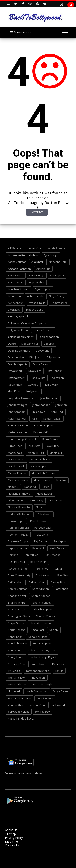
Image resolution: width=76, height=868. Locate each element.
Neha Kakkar (45, 494)
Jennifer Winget (17, 405)
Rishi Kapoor (44, 575)
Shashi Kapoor (43, 609)
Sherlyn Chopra (45, 616)
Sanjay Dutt (58, 582)
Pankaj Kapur (16, 521)
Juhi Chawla (38, 412)
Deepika (49, 344)
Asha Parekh (35, 296)
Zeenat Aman (38, 705)
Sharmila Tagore (18, 609)
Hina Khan (14, 391)
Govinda (33, 385)
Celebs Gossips (43, 330)
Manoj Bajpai (38, 466)
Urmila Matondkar (37, 691)
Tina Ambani (38, 678)
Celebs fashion (49, 337)
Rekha (58, 569)
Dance (12, 344)
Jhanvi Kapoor (41, 405)
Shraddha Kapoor (41, 623)
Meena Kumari (17, 473)
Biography (14, 310)
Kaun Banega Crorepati (22, 439)
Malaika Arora (17, 459)
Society (54, 630)
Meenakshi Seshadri (44, 473)
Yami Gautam (45, 698)
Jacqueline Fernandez (21, 398)
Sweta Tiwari (38, 664)
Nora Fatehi (56, 500)
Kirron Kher (15, 446)
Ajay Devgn (51, 255)
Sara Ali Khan (41, 589)
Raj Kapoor (60, 541)
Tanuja (59, 671)
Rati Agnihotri (39, 562)
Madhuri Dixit (36, 453)
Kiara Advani (50, 439)
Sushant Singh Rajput (43, 657)
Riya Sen (63, 575)
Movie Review (42, 480)
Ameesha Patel (58, 262)
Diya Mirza (35, 371)
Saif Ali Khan (16, 582)
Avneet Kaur (16, 303)
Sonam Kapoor (42, 643)
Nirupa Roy (37, 500)
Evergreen (57, 378)
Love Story (52, 446)
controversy (42, 712)
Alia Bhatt (37, 262)
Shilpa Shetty (16, 623)
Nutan (40, 507)
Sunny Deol (48, 650)
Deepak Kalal (30, 344)
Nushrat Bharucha (19, 507)
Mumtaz (61, 480)
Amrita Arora (16, 275)
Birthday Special (18, 316)
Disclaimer (12, 842)
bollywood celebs (19, 712)
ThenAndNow (16, 678)
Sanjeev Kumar (17, 589)
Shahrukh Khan (18, 603)
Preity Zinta (41, 535)
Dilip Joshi (35, 357)
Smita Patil (37, 630)
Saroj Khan (61, 589)
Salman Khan (37, 582)
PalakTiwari (44, 514)
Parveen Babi (43, 528)
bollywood (58, 705)
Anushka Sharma (19, 289)
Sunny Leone (16, 657)
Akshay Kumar (17, 262)
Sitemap (10, 834)
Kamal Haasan (52, 419)
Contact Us (12, 845)
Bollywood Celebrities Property (27, 323)
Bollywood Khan (18, 330)
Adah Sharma (57, 248)
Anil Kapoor (57, 275)
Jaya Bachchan (49, 398)
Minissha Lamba (18, 480)
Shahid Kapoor (41, 596)
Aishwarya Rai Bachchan (23, 255)
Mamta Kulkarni (40, 459)
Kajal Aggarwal (17, 419)
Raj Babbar (41, 541)
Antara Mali (15, 282)
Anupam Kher (36, 282)
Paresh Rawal (39, 521)
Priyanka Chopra (18, 541)
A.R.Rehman (15, 248)
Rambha (13, 555)
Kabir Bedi (57, 412)
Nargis (45, 487)
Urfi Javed (14, 691)
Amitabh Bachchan (19, 269)
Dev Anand (43, 351)
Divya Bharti (15, 371)
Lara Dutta (34, 446)
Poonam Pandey (18, 535)
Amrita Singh (37, 275)
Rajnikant (38, 548)
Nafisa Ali (30, 487)
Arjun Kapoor (43, 289)
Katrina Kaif (41, 432)
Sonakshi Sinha (38, 637)
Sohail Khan (15, 637)
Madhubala (15, 453)
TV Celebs (58, 664)
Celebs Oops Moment (21, 337)
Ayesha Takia (37, 303)
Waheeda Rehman (19, 698)
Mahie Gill (56, 453)
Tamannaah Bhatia (37, 671)
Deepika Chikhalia (19, 351)
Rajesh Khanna (17, 548)
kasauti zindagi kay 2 (21, 718)
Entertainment (17, 378)
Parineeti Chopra (18, 528)
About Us (11, 830)
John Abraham (17, 412)
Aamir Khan (35, 248)
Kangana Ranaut (18, 425)
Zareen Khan (16, 705)
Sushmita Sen (16, 664)
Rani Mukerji (32, 555)
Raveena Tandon (19, 569)
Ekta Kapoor (55, 371)
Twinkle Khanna (18, 684)
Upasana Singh (43, 684)
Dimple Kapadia (18, 364)
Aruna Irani (15, 296)
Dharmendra (16, 357)
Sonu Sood (15, 650)
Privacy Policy (14, 838)
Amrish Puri (43, 269)
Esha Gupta (38, 378)
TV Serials (14, 671)
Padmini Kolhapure (20, 514)
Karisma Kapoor (18, 432)
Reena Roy (42, 569)
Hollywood (33, 391)
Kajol (35, 419)
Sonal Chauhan (17, 643)
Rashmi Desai (16, 562)
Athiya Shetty (57, 296)
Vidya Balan (61, 691)
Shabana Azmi (17, 596)
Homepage (37, 212)
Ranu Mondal (53, 555)
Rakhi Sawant (58, 548)
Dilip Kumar (54, 357)
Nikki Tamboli (16, 500)
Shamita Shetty (42, 603)
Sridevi (31, 650)
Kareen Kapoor (44, 425)
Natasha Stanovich (20, 494)
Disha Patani (41, 364)
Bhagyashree (59, 303)
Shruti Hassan (17, 630)
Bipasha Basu (35, 310)
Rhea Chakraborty (19, 575)
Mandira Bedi (16, 466)
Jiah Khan (61, 405)
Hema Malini (52, 385)
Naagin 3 (13, 487)
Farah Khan (15, 385)
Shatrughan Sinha (19, 616)
